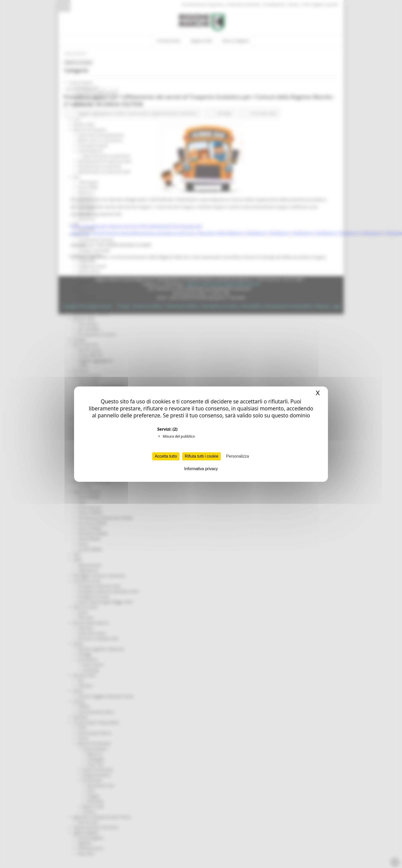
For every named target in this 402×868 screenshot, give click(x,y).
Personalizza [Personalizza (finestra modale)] (237, 456)
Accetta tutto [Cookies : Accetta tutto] (166, 456)
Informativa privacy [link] (201, 469)
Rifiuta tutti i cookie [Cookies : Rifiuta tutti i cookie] (201, 456)
